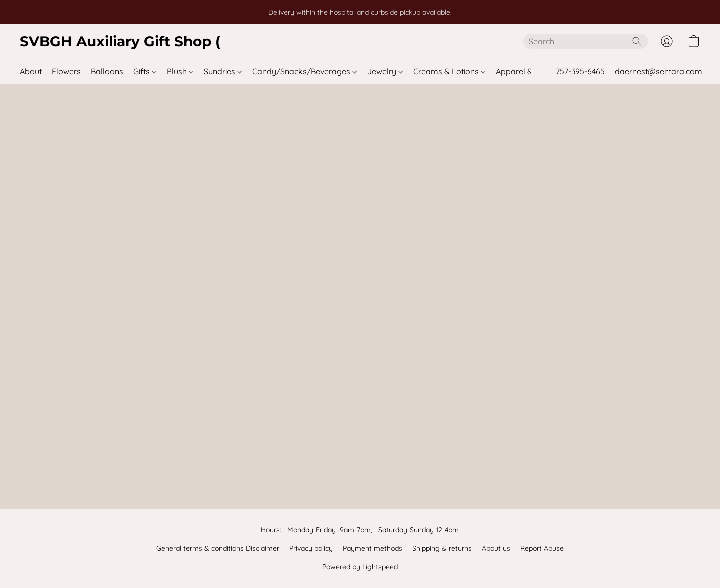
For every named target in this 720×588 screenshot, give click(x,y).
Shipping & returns (442, 548)
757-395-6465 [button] (580, 71)
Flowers (66, 71)
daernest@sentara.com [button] (659, 71)
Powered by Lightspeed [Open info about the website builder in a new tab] (360, 567)
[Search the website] (637, 41)
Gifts (145, 71)
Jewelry (385, 71)
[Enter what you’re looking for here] (586, 41)
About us (496, 548)
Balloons (107, 71)
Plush (180, 71)
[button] (120, 41)
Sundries (223, 71)
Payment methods (373, 548)
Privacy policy (311, 548)
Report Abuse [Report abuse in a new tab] (542, 548)
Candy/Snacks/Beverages (305, 71)
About (31, 71)
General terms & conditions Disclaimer (218, 548)
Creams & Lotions (449, 71)
